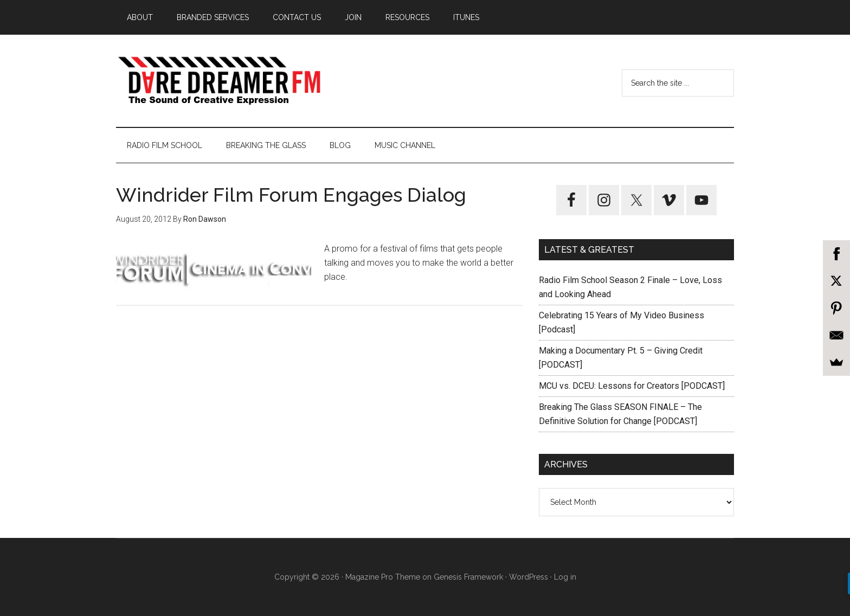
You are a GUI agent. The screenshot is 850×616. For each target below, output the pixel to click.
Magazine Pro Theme (383, 577)
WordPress (529, 577)
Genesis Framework (468, 577)
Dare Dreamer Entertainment (219, 81)
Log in (565, 577)
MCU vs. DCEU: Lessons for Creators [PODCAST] (632, 386)
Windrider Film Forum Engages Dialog (291, 195)
